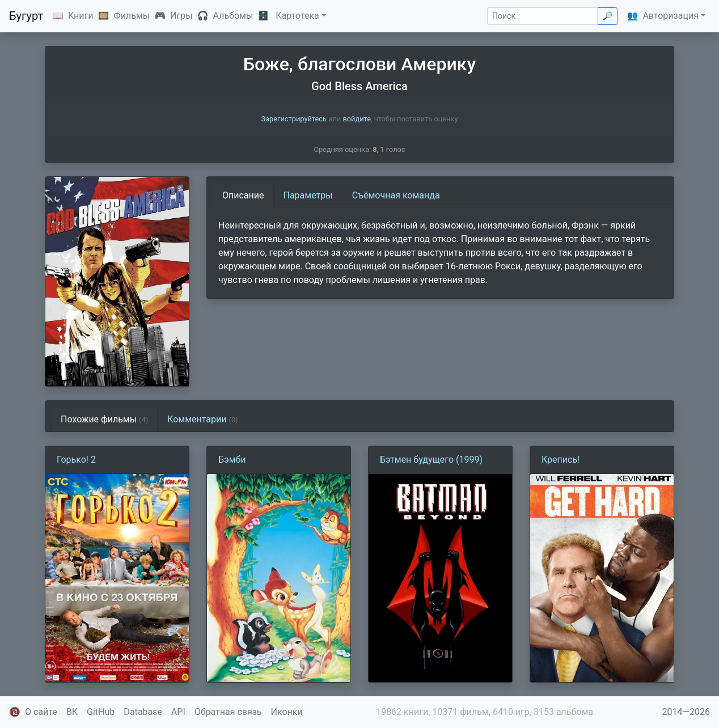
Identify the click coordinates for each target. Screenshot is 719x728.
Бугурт (26, 16)
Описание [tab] (243, 195)
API (178, 712)
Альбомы (233, 16)
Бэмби (232, 460)
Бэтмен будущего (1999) (431, 460)
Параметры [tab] (308, 195)
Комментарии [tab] (202, 419)
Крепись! (561, 460)
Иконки (287, 712)
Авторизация (671, 16)
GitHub (101, 712)
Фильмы (132, 16)
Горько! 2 (76, 460)
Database (143, 712)
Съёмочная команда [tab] (396, 195)
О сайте (41, 712)
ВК (72, 712)
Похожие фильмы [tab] (104, 419)
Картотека (297, 16)
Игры (181, 16)
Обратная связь (228, 712)
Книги (81, 16)
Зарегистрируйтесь (294, 119)
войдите (357, 119)
